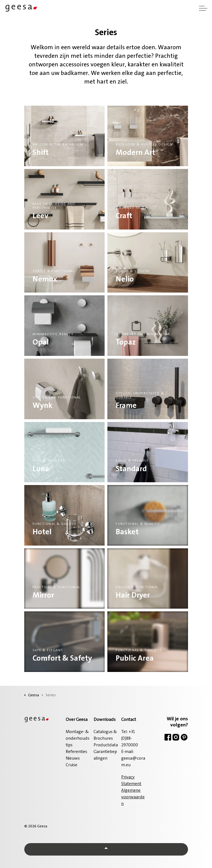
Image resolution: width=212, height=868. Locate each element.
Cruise (71, 765)
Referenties (76, 752)
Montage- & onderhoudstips (78, 739)
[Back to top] (106, 849)
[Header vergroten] (203, 8)
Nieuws (73, 758)
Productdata (106, 745)
